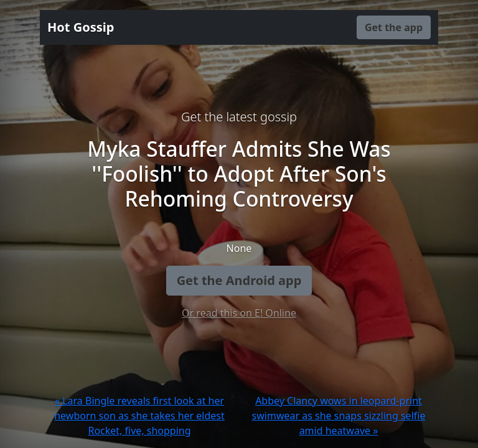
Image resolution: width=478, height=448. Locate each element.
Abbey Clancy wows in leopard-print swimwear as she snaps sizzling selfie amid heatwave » (339, 416)
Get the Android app (239, 280)
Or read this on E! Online (239, 313)
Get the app (394, 27)
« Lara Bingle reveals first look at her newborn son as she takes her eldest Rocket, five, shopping (139, 416)
